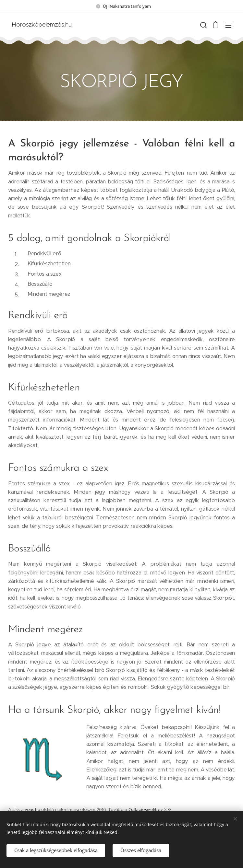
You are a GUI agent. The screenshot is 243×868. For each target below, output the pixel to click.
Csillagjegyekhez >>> (150, 810)
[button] (203, 25)
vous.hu (32, 810)
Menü (228, 25)
